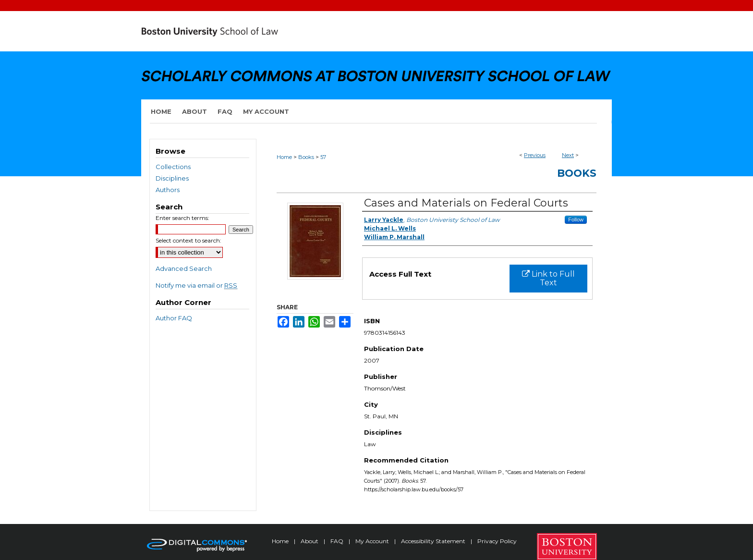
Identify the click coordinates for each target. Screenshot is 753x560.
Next (568, 155)
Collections (173, 167)
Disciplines (172, 178)
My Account (373, 541)
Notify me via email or (196, 285)
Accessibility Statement (434, 541)
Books (306, 157)
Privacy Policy (497, 541)
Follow (576, 219)
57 (323, 157)
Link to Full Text (548, 278)
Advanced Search (184, 268)
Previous (535, 155)
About (310, 541)
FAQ (338, 541)
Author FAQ (174, 318)
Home (284, 157)
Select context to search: (188, 240)
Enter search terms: (182, 218)
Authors (168, 190)
